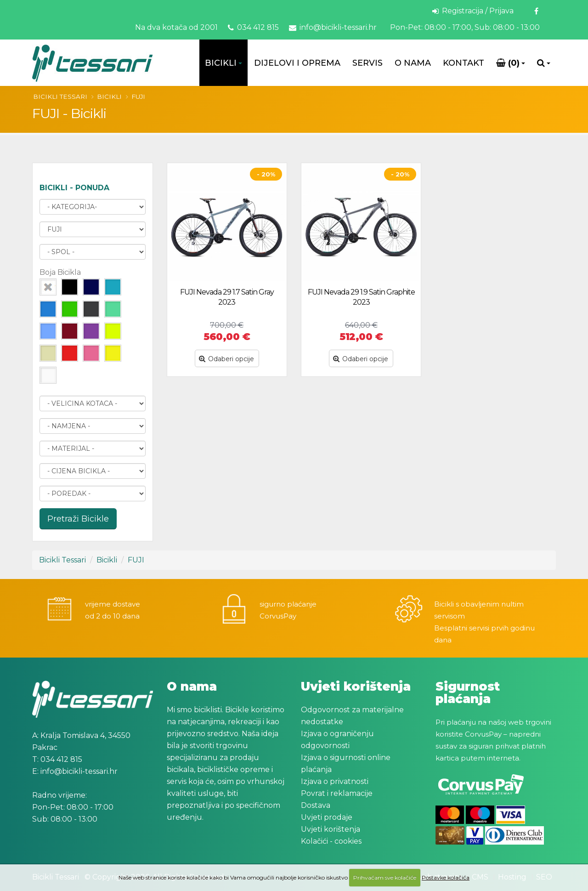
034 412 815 (253, 27)
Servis (367, 63)
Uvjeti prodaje (327, 817)
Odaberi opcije (226, 359)
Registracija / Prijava (473, 11)
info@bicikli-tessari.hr (333, 27)
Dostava (316, 805)
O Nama (413, 63)
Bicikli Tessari (60, 96)
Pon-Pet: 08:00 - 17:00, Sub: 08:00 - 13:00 (464, 27)
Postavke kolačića (446, 877)
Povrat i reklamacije (337, 793)
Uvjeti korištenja (331, 829)
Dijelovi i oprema (297, 63)
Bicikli (221, 63)
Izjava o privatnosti (335, 781)
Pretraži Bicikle (78, 519)
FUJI (138, 96)
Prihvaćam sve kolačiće (385, 877)
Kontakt (464, 63)
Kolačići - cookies (331, 841)
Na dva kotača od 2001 (176, 27)
